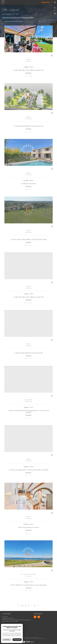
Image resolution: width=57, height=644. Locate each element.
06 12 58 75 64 (5, 617)
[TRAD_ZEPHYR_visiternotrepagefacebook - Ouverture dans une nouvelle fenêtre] (35, 617)
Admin (31, 638)
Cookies (44, 638)
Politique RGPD (39, 638)
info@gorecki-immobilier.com (8, 618)
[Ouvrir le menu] (55, 2)
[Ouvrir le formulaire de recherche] (47, 2)
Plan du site (20, 638)
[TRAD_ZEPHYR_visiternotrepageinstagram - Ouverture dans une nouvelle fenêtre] (39, 617)
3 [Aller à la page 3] (29, 605)
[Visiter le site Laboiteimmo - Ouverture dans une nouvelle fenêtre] (29, 641)
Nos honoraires (15, 638)
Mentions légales (26, 638)
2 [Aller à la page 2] (25, 605)
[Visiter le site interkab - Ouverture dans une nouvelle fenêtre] (15, 632)
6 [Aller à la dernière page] (35, 605)
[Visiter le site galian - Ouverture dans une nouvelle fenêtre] (5, 633)
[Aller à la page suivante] (38, 605)
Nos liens (34, 638)
